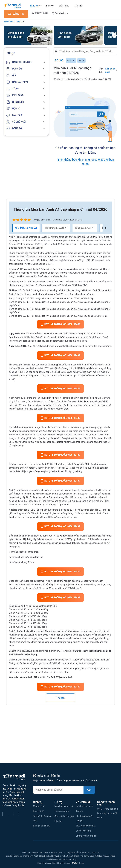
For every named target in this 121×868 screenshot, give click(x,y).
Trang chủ (8, 22)
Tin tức (78, 6)
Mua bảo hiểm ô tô (64, 806)
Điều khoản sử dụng (86, 826)
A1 (24, 22)
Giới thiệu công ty (84, 806)
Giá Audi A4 (26, 677)
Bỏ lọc (59, 60)
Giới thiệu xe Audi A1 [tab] (26, 228)
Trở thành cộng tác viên (42, 818)
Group (77, 863)
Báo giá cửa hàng (42, 826)
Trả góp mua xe (62, 811)
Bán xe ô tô (39, 811)
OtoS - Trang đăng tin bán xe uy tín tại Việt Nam (108, 813)
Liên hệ (58, 821)
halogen (98, 401)
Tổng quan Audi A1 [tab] (85, 228)
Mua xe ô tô (39, 806)
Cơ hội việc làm (83, 831)
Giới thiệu (64, 6)
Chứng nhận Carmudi (86, 836)
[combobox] (87, 51)
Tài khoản (60, 13)
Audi (19, 22)
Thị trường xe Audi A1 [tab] (56, 228)
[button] (26, 62)
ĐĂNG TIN (16, 14)
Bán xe (50, 6)
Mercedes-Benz (57, 588)
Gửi (89, 790)
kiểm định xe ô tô (56, 669)
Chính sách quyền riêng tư (84, 818)
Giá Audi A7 (53, 677)
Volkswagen (97, 581)
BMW (70, 588)
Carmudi (77, 651)
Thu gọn (60, 698)
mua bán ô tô (58, 660)
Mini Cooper (82, 581)
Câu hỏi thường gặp (64, 816)
